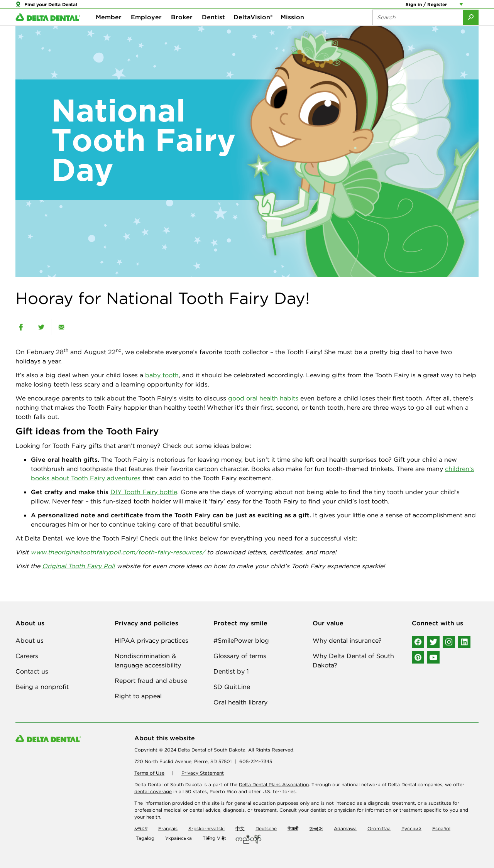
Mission (292, 31)
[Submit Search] (471, 31)
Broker (182, 31)
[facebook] (21, 327)
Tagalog (145, 838)
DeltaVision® (253, 31)
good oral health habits (263, 398)
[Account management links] (463, 8)
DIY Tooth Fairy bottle (144, 492)
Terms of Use (149, 773)
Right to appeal (138, 696)
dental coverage (153, 791)
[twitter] (41, 327)
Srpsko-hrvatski (206, 828)
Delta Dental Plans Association (274, 784)
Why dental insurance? (347, 640)
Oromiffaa (379, 828)
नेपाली (293, 828)
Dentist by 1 (231, 671)
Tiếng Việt (214, 838)
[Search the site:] (418, 31)
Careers (27, 656)
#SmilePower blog (241, 640)
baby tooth (162, 375)
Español (441, 828)
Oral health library (240, 702)
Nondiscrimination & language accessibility (148, 660)
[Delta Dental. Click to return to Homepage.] (48, 31)
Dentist (213, 31)
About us (30, 640)
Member (109, 31)
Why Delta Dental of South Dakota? (353, 660)
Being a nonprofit (42, 687)
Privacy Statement (203, 773)
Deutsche (266, 828)
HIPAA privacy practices (151, 640)
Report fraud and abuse (151, 681)
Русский (411, 828)
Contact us (32, 671)
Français (168, 828)
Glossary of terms (240, 656)
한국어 (316, 828)
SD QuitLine (232, 687)
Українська (178, 838)
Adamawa (345, 828)
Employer (146, 31)
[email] (61, 327)
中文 (240, 828)
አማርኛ (141, 828)
